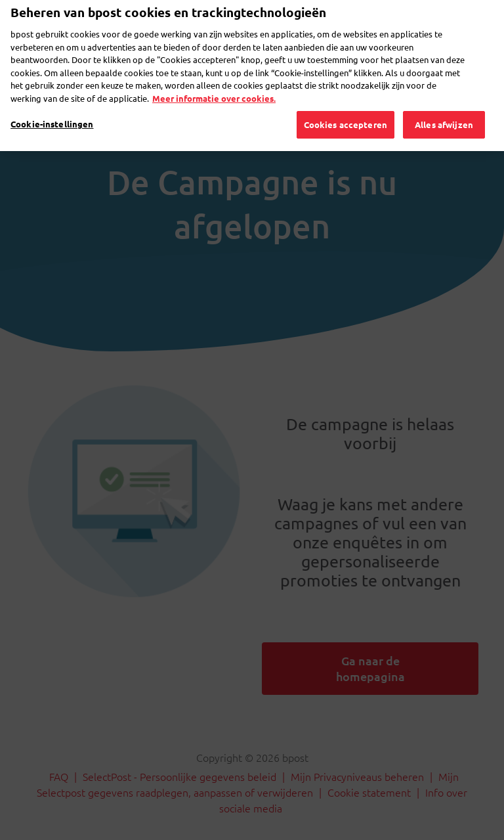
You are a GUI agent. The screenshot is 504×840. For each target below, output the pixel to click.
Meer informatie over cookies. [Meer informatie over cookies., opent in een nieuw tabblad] (214, 78)
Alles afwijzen (444, 105)
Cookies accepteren (346, 105)
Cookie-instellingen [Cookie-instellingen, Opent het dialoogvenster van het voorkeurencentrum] (52, 105)
